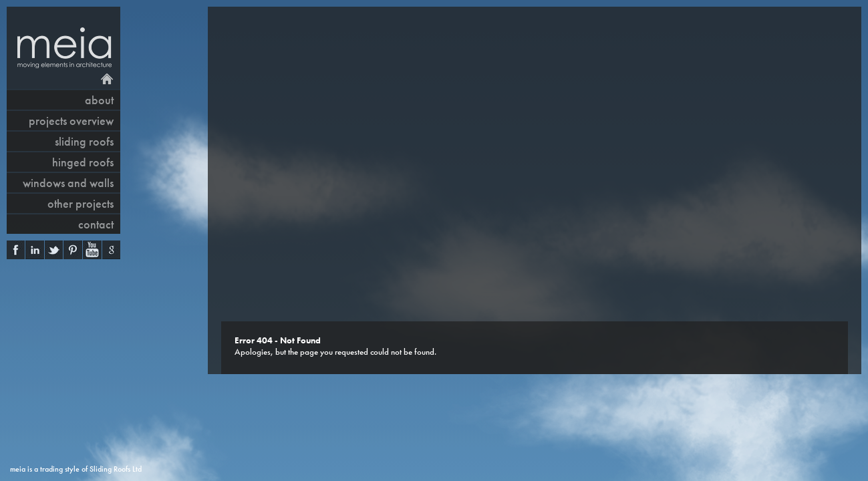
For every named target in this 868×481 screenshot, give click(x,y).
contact (96, 224)
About (99, 100)
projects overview (71, 121)
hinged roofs (83, 162)
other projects (81, 203)
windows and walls (68, 183)
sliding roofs (84, 141)
